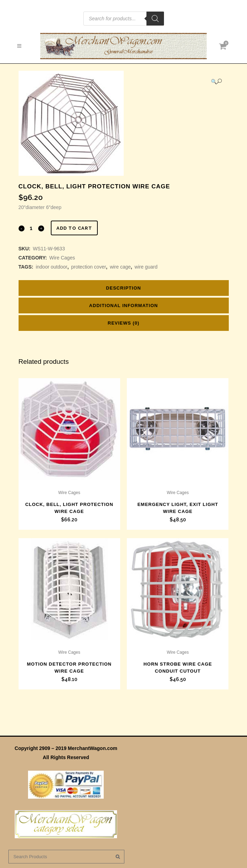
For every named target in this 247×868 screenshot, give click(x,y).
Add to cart (74, 228)
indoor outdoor (52, 267)
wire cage (120, 267)
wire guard (146, 267)
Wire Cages (62, 258)
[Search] (155, 19)
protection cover (89, 267)
